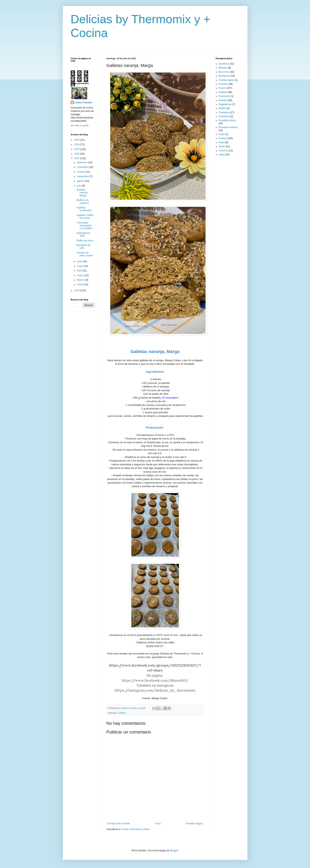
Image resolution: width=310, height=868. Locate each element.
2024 (77, 144)
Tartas (222, 146)
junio (80, 261)
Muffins (222, 108)
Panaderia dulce (227, 120)
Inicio (158, 823)
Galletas (122, 713)
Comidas (223, 84)
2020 (77, 290)
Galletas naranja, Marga (82, 193)
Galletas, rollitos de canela (85, 217)
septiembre (83, 176)
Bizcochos (224, 72)
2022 (77, 154)
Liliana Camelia (83, 103)
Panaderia (224, 112)
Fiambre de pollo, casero (85, 254)
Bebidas (223, 68)
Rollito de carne (85, 241)
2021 (77, 158)
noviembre (83, 167)
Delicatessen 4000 (83, 234)
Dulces (222, 88)
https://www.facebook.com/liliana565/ (155, 680)
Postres (223, 138)
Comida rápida (226, 80)
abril (80, 271)
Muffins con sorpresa (83, 201)
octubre (81, 172)
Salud (222, 142)
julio (80, 186)
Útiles (222, 155)
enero (80, 284)
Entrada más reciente (119, 823)
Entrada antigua (194, 823)
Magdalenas (225, 104)
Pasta (222, 134)
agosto (81, 181)
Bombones (224, 76)
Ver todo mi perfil (80, 126)
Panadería (224, 116)
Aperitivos (224, 64)
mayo (80, 266)
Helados (223, 100)
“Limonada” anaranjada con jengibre (84, 226)
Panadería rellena (228, 127)
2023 (77, 149)
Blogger (174, 851)
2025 (77, 140)
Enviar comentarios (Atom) (136, 829)
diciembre (83, 163)
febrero (81, 280)
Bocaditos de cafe (83, 247)
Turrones (223, 151)
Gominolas (224, 96)
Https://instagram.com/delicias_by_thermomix (155, 690)
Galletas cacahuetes (84, 209)
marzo (81, 275)
